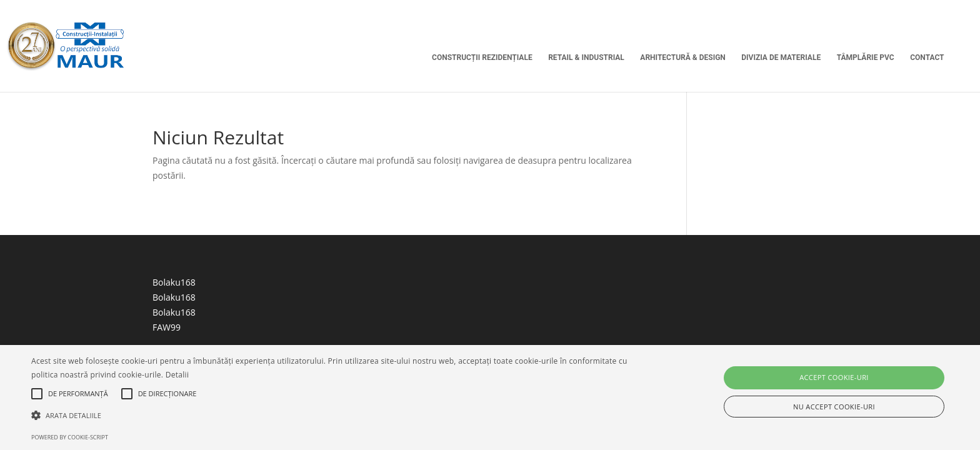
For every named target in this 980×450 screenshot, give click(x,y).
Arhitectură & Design (682, 57)
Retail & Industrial (586, 57)
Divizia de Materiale (781, 57)
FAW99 (167, 327)
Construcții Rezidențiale (482, 57)
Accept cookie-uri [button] (834, 377)
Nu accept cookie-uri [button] (834, 407)
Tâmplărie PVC (866, 57)
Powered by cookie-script (70, 437)
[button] (329, 416)
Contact (927, 57)
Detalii (177, 375)
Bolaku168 (174, 282)
